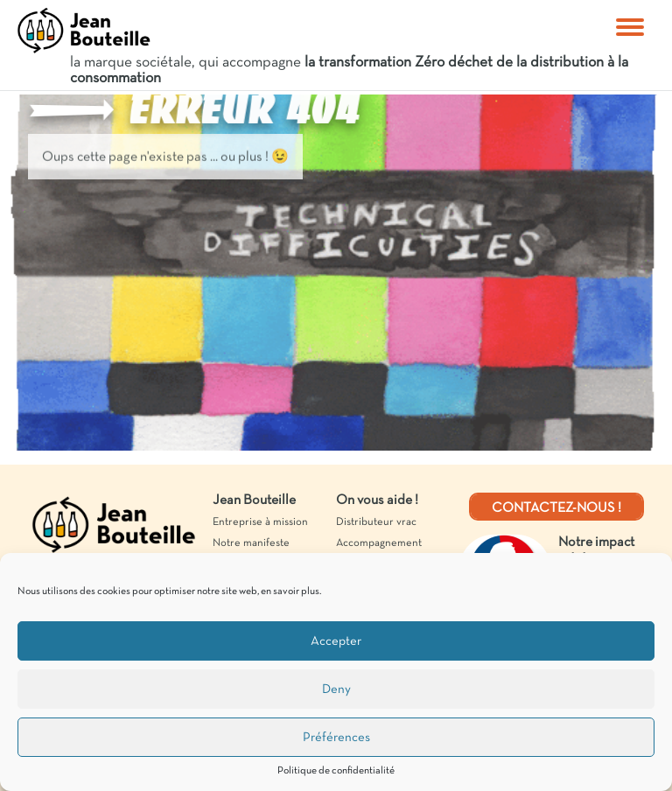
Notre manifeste (251, 543)
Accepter (336, 641)
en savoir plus (290, 591)
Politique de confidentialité (336, 771)
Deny (336, 689)
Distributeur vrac (376, 522)
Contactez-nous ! (556, 508)
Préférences (336, 738)
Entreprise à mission (260, 522)
